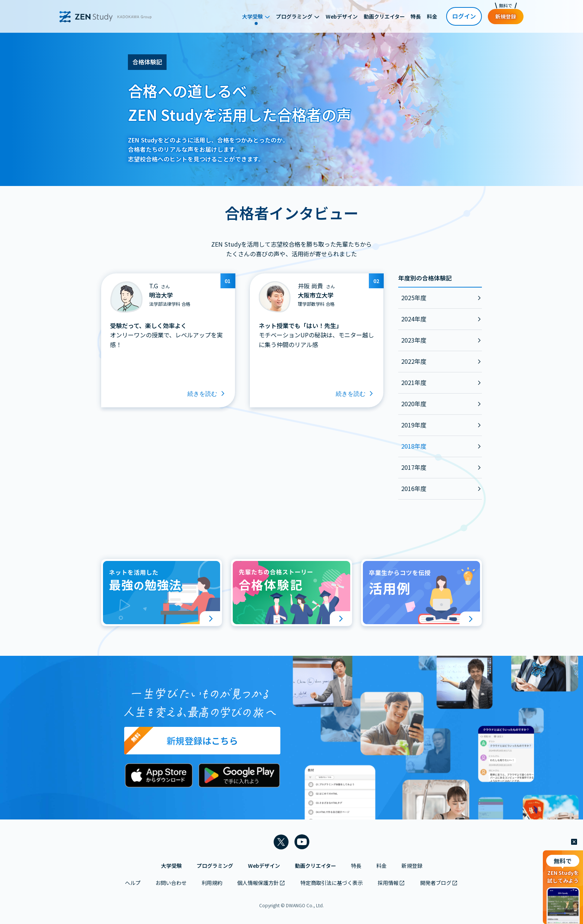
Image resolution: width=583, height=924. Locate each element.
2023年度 (414, 340)
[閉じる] (574, 842)
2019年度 (414, 425)
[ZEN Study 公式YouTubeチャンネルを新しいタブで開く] (302, 842)
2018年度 (414, 446)
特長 (356, 866)
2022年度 (414, 361)
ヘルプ (133, 883)
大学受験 (171, 866)
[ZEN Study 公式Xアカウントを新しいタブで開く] (281, 842)
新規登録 (412, 866)
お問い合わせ (171, 883)
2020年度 (414, 404)
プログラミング (215, 866)
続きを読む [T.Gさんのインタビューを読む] (207, 394)
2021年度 (414, 382)
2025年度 (414, 298)
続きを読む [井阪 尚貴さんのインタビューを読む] (355, 394)
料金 (381, 866)
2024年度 (414, 319)
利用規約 (212, 883)
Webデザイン (264, 866)
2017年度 (414, 467)
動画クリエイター (315, 866)
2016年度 (414, 488)
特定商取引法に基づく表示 (332, 883)
